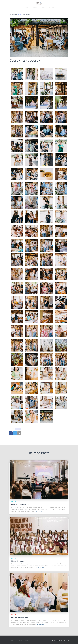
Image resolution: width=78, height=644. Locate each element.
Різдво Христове (17, 561)
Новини (36, 7)
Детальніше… (39, 511)
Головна (27, 7)
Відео (44, 7)
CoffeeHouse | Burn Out (20, 505)
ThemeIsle (67, 640)
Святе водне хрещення (20, 617)
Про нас (52, 7)
